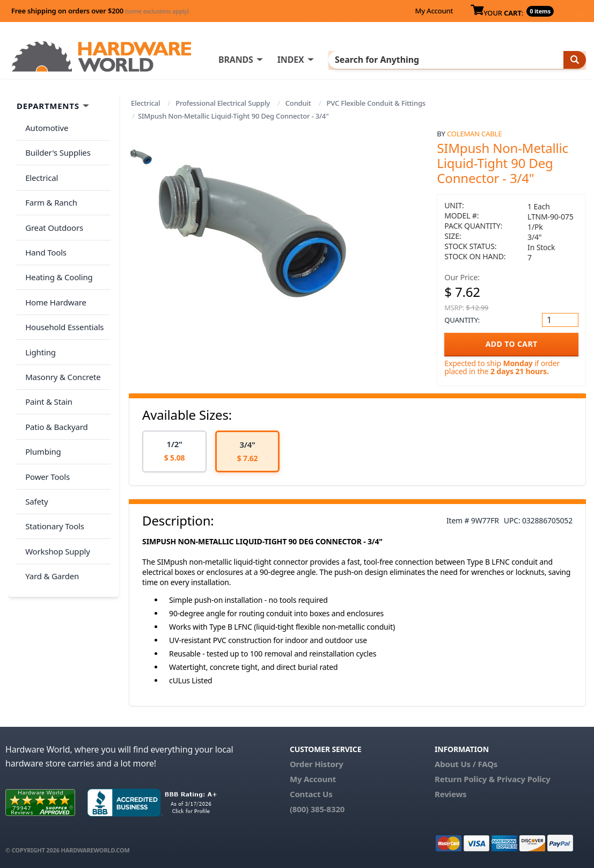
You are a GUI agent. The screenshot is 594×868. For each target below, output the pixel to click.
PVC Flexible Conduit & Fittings (376, 103)
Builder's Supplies (56, 147)
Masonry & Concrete (61, 338)
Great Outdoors (52, 211)
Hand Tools (44, 232)
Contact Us (311, 794)
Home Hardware (54, 274)
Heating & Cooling (57, 253)
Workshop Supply (56, 486)
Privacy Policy (524, 779)
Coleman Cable (474, 134)
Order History (317, 764)
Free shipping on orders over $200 (100, 11)
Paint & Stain (47, 359)
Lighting (38, 317)
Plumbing (41, 402)
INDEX (323, 60)
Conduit (298, 103)
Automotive (45, 126)
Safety (34, 444)
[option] (174, 452)
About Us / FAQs (466, 764)
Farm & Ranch (49, 189)
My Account (434, 11)
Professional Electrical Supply (223, 103)
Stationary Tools (53, 465)
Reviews (450, 794)
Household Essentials (62, 296)
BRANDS (268, 60)
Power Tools (45, 423)
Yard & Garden (50, 508)
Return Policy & (465, 779)
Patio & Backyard (54, 381)
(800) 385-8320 (317, 809)
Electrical (145, 103)
